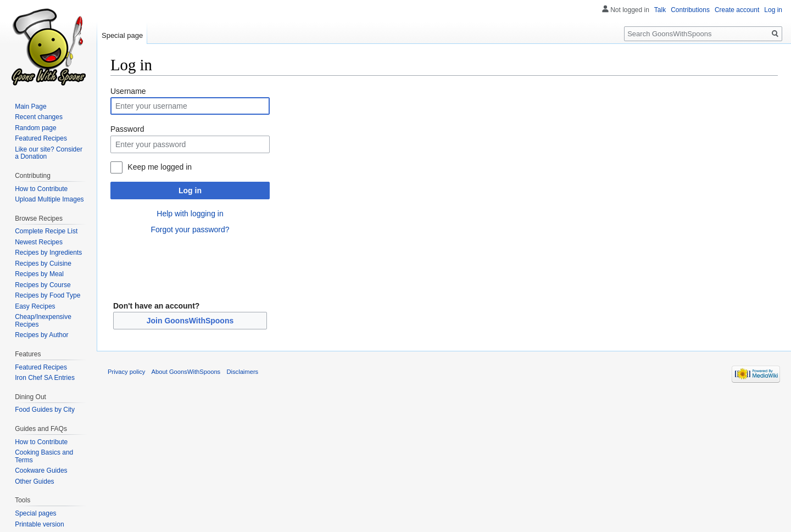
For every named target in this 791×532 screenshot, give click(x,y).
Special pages (35, 513)
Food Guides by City (45, 410)
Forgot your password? (190, 229)
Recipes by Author (41, 335)
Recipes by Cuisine (43, 264)
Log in (190, 191)
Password (127, 129)
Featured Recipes (41, 138)
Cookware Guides (41, 471)
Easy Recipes (35, 306)
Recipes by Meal (39, 274)
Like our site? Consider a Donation (49, 153)
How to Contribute (41, 189)
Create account (737, 10)
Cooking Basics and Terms (44, 456)
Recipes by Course (43, 285)
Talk (660, 10)
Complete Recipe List (46, 231)
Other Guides (34, 481)
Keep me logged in (160, 167)
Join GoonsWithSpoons (190, 321)
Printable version (39, 524)
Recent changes (39, 117)
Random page (35, 128)
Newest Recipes (39, 242)
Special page (122, 35)
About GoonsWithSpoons (186, 372)
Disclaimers (242, 372)
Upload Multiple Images (49, 199)
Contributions (690, 10)
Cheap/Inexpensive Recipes (43, 321)
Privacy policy (126, 372)
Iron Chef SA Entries (45, 378)
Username (128, 91)
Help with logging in (190, 214)
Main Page (30, 107)
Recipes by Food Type (48, 295)
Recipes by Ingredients (48, 253)
